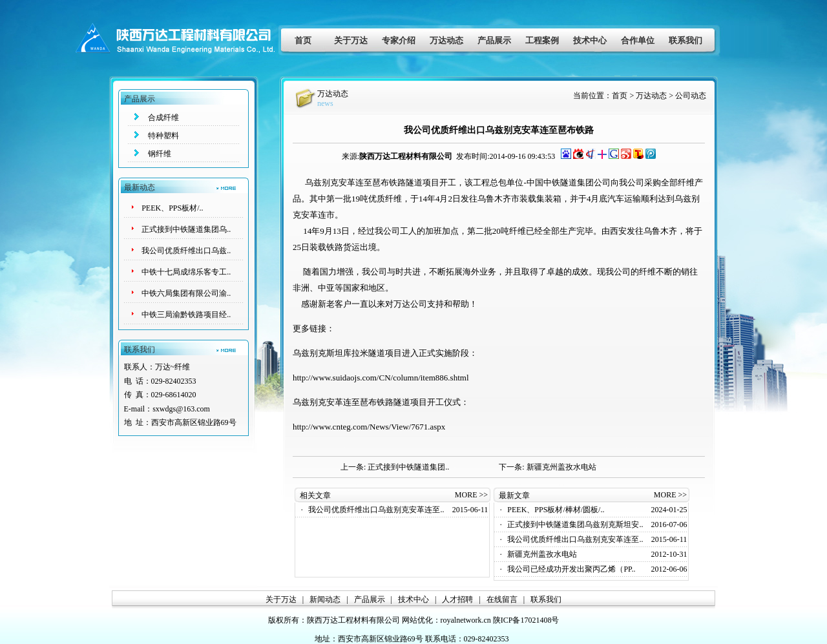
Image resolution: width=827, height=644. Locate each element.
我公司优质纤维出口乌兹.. (186, 251)
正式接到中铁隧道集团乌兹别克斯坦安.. (575, 525)
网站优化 (417, 620)
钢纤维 (160, 154)
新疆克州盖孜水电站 (561, 467)
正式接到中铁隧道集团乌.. (186, 229)
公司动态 (691, 96)
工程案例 (542, 40)
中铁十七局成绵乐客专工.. (186, 272)
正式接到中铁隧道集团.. (408, 467)
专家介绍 (399, 40)
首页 (303, 40)
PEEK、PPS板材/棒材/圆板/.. (556, 510)
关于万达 (351, 40)
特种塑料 (163, 136)
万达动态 (446, 40)
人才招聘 (457, 599)
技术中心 (590, 40)
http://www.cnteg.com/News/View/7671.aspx (369, 427)
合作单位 (638, 40)
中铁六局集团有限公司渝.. (186, 293)
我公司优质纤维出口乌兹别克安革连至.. (376, 510)
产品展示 (494, 40)
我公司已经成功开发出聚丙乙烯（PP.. (571, 569)
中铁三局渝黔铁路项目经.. (186, 315)
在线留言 (502, 599)
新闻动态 (325, 599)
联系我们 (686, 40)
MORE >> (471, 495)
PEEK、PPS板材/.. (172, 208)
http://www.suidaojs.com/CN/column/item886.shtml (381, 378)
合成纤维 (163, 118)
